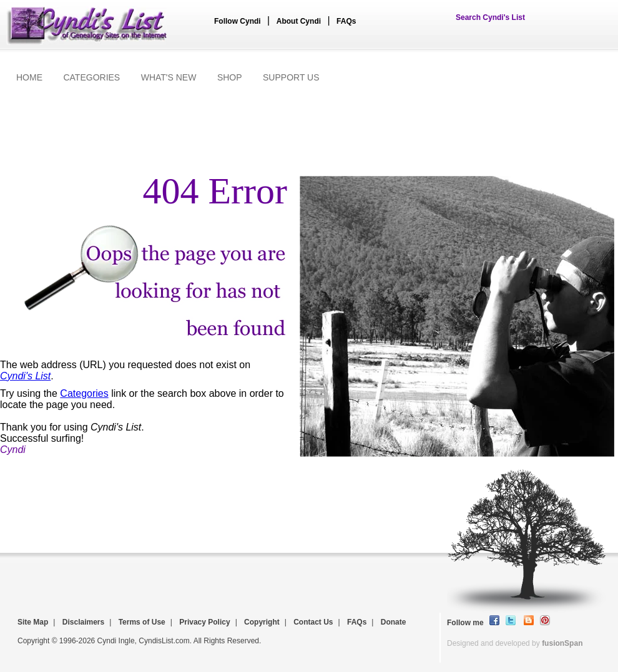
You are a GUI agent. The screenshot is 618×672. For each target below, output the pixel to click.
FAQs (346, 21)
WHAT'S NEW (169, 77)
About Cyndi (299, 21)
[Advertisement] (309, 129)
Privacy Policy (204, 622)
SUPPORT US (291, 77)
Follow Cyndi (238, 21)
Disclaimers (83, 622)
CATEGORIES (91, 77)
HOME (29, 77)
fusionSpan (562, 643)
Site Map (33, 622)
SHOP (230, 77)
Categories (84, 393)
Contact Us (313, 622)
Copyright (262, 622)
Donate (394, 622)
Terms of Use (142, 622)
